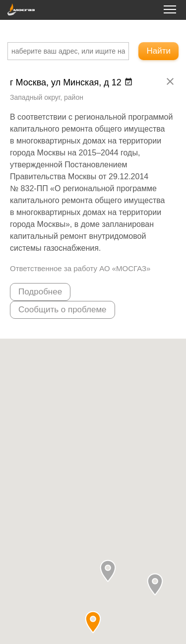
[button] (108, 571)
